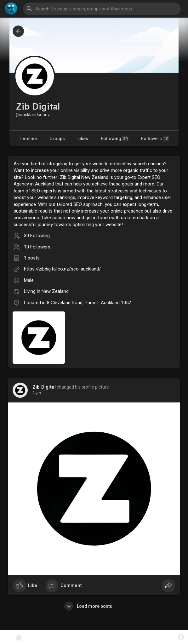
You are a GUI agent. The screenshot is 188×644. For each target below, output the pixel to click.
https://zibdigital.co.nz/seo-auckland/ (62, 269)
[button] (102, 9)
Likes (83, 139)
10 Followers (37, 247)
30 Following (37, 236)
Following (115, 139)
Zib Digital (44, 387)
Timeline (28, 139)
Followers (155, 139)
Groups (57, 139)
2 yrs (37, 393)
